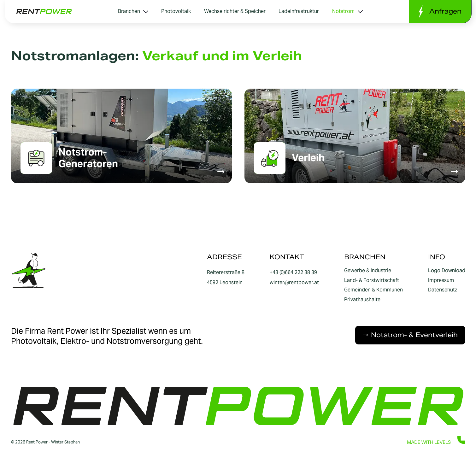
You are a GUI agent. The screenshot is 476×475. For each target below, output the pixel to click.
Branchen (133, 11)
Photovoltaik (176, 11)
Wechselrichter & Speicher (235, 11)
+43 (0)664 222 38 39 (293, 272)
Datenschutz (443, 290)
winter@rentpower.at (294, 282)
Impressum (441, 280)
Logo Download (447, 271)
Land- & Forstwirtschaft (372, 280)
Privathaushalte (362, 300)
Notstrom (347, 11)
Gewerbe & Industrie (368, 271)
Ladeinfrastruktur (299, 11)
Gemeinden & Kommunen (373, 290)
